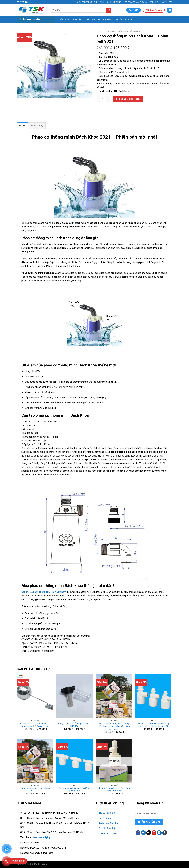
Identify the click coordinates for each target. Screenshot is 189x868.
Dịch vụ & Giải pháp (109, 823)
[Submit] (109, 10)
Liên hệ (129, 19)
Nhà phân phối (93, 19)
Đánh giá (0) (37, 126)
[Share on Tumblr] (165, 833)
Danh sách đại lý (41, 837)
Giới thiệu (64, 19)
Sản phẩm (77, 19)
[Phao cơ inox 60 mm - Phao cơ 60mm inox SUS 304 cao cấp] (35, 696)
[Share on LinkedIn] (159, 833)
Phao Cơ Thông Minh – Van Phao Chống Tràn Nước (114, 790)
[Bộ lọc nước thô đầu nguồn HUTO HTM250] (74, 696)
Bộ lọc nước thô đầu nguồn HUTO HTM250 (74, 725)
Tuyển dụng (105, 818)
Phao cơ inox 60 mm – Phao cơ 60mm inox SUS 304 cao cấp (35, 725)
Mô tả (22, 126)
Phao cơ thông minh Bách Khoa (124, 31)
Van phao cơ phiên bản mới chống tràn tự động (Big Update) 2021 (153, 725)
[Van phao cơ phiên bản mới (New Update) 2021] (74, 761)
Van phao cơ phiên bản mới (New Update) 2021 (74, 790)
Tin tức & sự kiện (108, 828)
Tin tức (119, 19)
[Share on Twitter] (143, 833)
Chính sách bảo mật (109, 834)
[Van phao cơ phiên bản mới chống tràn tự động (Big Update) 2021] (153, 696)
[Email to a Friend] (149, 833)
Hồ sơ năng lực (107, 813)
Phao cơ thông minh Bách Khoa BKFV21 (35, 790)
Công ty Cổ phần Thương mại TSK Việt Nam (44, 592)
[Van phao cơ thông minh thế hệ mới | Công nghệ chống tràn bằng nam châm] (114, 696)
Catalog (108, 19)
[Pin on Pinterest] (154, 833)
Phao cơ (101, 31)
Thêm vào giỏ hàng (128, 99)
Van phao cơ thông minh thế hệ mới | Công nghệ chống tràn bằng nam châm (114, 726)
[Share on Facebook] (138, 833)
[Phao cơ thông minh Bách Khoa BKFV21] (35, 761)
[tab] (22, 126)
